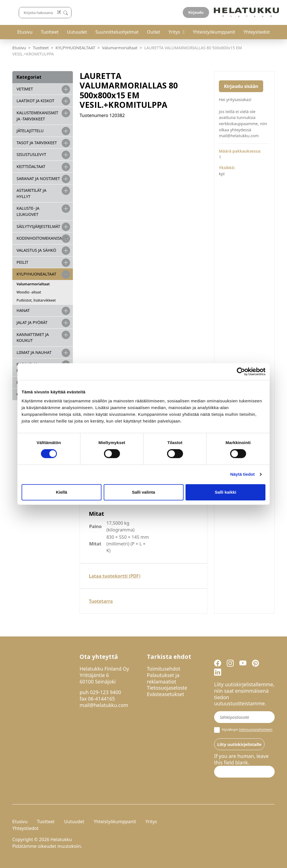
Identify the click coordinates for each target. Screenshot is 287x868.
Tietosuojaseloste (167, 688)
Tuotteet (50, 32)
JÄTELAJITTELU (30, 131)
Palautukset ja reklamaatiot (163, 678)
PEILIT (22, 262)
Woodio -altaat (29, 292)
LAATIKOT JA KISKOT (35, 101)
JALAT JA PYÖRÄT (32, 322)
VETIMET (25, 89)
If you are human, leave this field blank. (241, 759)
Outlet (153, 32)
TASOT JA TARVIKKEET (37, 143)
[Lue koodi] (184, 12)
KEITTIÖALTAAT (31, 166)
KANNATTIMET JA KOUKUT (33, 338)
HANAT (23, 310)
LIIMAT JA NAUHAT (34, 352)
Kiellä (61, 492)
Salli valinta (144, 492)
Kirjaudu (261, 12)
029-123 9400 (106, 692)
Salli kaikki (225, 492)
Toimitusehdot (164, 669)
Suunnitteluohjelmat (117, 32)
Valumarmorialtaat (120, 48)
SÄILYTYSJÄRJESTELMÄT (38, 226)
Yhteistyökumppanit (214, 32)
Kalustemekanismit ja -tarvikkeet (37, 116)
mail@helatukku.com (104, 705)
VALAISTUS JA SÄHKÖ (36, 250)
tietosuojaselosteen (256, 730)
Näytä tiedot (243, 474)
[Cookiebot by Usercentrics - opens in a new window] (241, 372)
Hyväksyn (243, 730)
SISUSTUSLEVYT (31, 154)
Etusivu (25, 32)
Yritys (174, 32)
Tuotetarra (101, 601)
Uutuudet (77, 32)
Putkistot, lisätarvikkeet (36, 300)
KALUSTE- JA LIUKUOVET (28, 211)
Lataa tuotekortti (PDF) (115, 576)
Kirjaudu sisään (241, 86)
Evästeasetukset (166, 694)
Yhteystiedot (257, 32)
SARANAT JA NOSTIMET (38, 179)
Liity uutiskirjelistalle (239, 744)
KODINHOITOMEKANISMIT (42, 238)
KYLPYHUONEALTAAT (75, 48)
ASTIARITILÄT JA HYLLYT (31, 193)
